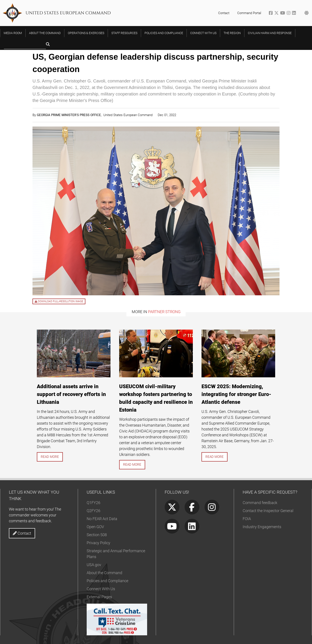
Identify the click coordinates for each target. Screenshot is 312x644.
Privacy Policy (98, 543)
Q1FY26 (93, 503)
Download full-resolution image (59, 301)
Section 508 (97, 535)
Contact (224, 13)
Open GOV (95, 527)
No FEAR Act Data (102, 519)
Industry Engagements (262, 527)
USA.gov (94, 565)
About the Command (104, 573)
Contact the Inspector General (268, 511)
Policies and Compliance (107, 581)
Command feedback (260, 503)
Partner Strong (164, 312)
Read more (50, 457)
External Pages (99, 597)
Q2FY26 (93, 511)
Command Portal (249, 13)
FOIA (247, 519)
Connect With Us (101, 589)
